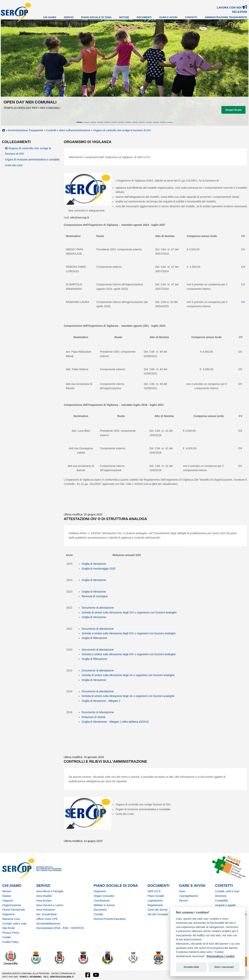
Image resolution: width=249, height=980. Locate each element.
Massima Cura (11, 919)
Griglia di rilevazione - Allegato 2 (101, 701)
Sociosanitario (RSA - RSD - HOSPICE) (60, 928)
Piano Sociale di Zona (96, 17)
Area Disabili (44, 896)
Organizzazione (12, 905)
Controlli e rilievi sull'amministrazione (68, 130)
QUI (155, 484)
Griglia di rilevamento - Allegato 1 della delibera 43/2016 (115, 722)
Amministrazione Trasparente (226, 17)
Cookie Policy (11, 942)
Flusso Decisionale (14, 910)
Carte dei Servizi (158, 910)
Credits (7, 937)
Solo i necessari (224, 967)
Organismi (8, 914)
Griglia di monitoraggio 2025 (99, 569)
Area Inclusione (46, 910)
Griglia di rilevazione (94, 564)
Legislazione (155, 901)
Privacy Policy (11, 933)
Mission (7, 891)
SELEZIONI (240, 12)
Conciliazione (102, 901)
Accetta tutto (191, 967)
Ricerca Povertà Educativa (110, 919)
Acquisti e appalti (225, 905)
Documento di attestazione (98, 608)
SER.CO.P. (154, 891)
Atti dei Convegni (158, 914)
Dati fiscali (8, 928)
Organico (8, 901)
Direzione (221, 896)
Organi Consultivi (104, 896)
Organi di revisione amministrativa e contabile (32, 159)
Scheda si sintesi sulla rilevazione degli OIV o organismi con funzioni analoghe (129, 633)
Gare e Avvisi (168, 17)
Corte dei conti (14, 165)
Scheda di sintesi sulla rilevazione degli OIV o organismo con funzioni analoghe (129, 612)
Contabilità (222, 901)
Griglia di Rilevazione (94, 638)
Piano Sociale (156, 896)
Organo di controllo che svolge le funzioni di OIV (122, 130)
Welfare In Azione (104, 905)
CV (243, 249)
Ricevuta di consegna (95, 596)
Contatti (191, 17)
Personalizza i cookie (221, 956)
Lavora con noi (232, 8)
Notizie (124, 17)
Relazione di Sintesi (94, 717)
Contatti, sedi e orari (14, 924)
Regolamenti (155, 905)
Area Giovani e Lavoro (50, 905)
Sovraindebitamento (48, 924)
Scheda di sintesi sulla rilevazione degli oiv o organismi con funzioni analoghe (128, 675)
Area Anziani (44, 901)
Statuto (7, 896)
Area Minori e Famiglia (50, 891)
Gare (182, 891)
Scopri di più (233, 110)
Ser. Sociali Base (47, 914)
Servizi (69, 17)
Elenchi (184, 901)
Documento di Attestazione (98, 712)
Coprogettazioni (189, 896)
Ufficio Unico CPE (47, 919)
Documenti (144, 17)
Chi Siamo (50, 17)
